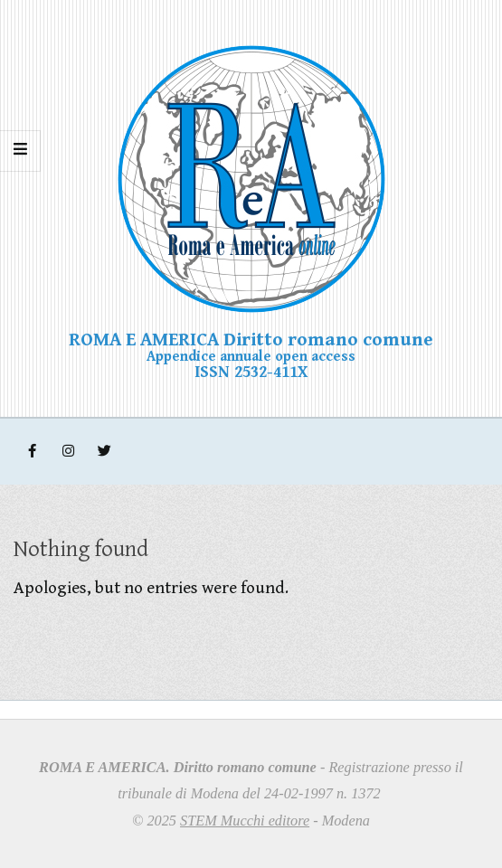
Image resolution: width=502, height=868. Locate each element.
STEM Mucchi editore (245, 821)
